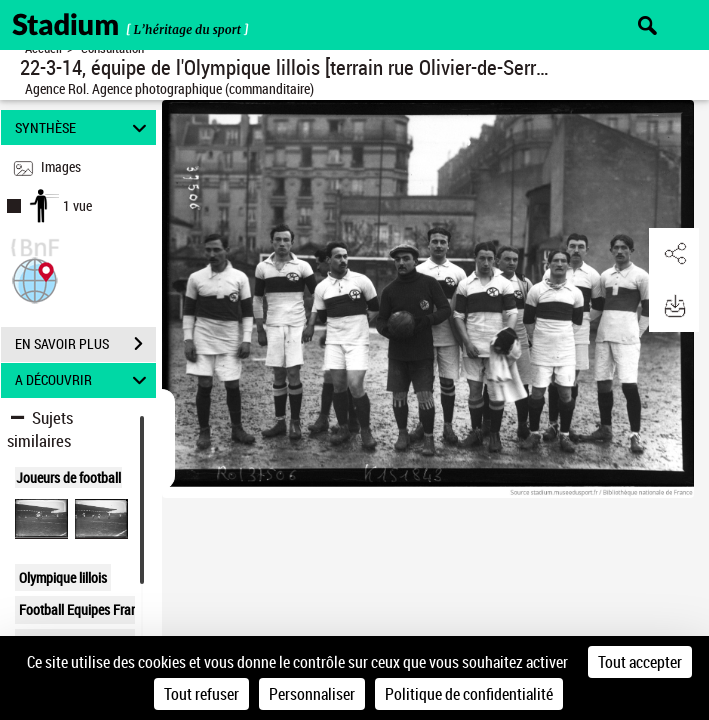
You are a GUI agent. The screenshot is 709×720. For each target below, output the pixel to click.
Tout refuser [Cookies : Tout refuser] (201, 694)
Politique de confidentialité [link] (469, 694)
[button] (35, 278)
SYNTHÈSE (84, 127)
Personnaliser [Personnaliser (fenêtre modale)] (312, 694)
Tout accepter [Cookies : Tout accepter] (640, 662)
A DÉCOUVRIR (84, 380)
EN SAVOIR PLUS (85, 344)
